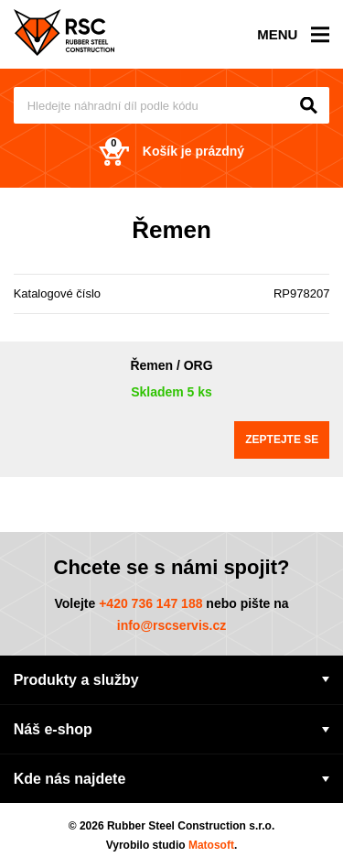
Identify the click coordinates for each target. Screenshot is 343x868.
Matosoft (211, 845)
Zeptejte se (282, 439)
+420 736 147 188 (150, 603)
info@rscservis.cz (172, 625)
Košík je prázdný (171, 152)
